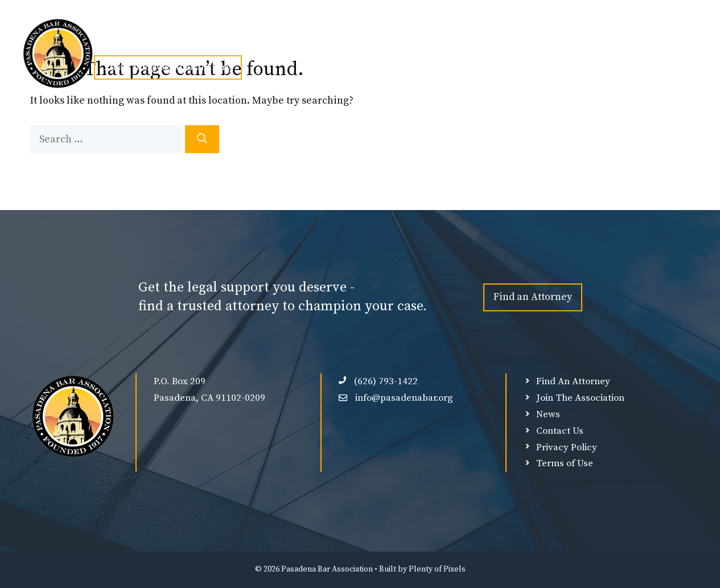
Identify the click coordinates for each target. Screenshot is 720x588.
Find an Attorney (533, 297)
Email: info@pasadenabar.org (168, 67)
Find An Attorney (370, 41)
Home (114, 41)
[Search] (202, 139)
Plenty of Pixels (437, 569)
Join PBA (238, 41)
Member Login (525, 41)
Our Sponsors (450, 41)
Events (300, 41)
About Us (171, 41)
